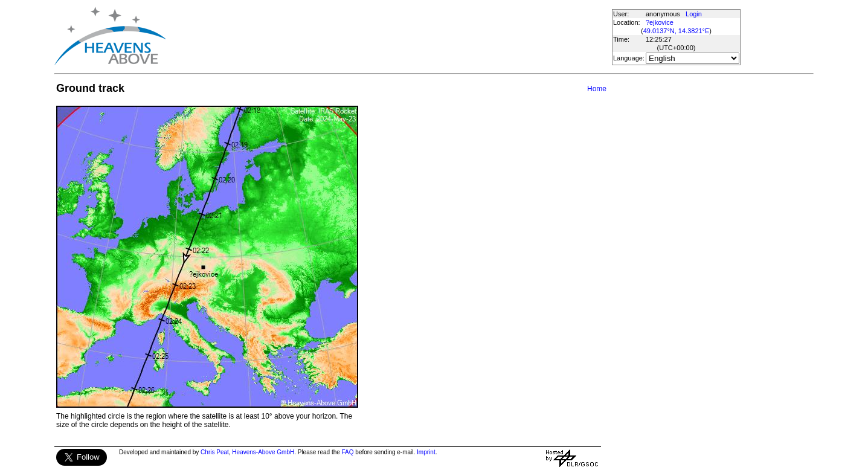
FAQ (348, 452)
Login (694, 14)
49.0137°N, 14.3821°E (677, 31)
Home (597, 89)
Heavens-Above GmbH (263, 452)
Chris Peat (215, 452)
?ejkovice (660, 22)
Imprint (426, 452)
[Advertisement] (388, 36)
